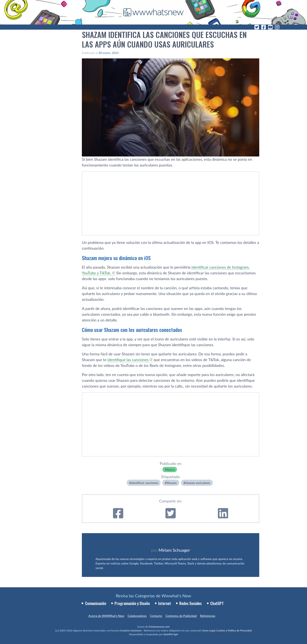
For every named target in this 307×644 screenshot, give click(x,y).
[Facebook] (264, 27)
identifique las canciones (128, 360)
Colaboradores (137, 616)
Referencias (208, 616)
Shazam (172, 483)
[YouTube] (270, 27)
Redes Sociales (190, 603)
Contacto (156, 616)
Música (170, 470)
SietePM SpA (171, 634)
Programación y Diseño (132, 603)
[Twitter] (257, 27)
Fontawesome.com (159, 627)
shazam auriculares (198, 483)
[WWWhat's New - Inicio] (153, 12)
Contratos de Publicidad (181, 616)
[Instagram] (277, 27)
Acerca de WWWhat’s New (106, 616)
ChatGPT (217, 603)
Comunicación (96, 603)
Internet (165, 603)
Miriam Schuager (174, 550)
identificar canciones (144, 483)
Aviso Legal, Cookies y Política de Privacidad (227, 630)
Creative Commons (131, 630)
